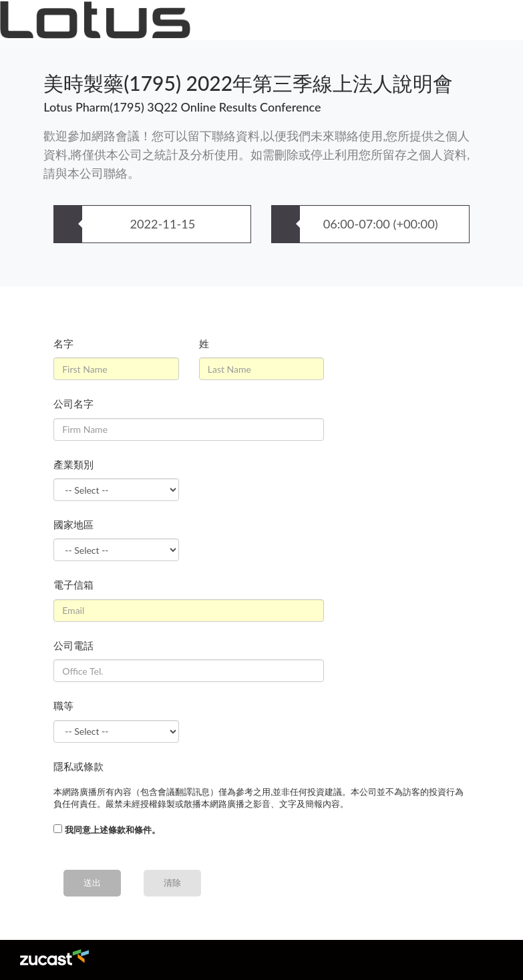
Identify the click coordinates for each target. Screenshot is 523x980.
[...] (58, 829)
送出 (92, 882)
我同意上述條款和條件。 (113, 830)
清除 (172, 882)
